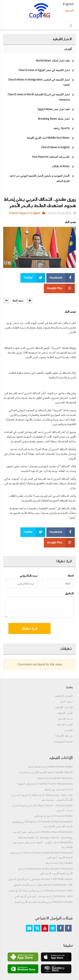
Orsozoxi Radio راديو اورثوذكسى (53, 816)
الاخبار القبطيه (65, 713)
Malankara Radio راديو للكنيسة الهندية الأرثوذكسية (44, 902)
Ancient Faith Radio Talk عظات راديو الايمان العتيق (43, 885)
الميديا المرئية (65, 724)
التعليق (69, 593)
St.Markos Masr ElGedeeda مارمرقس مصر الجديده (43, 832)
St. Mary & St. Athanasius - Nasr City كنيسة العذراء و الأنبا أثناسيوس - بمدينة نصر (42, 798)
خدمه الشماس (65, 719)
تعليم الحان (66, 702)
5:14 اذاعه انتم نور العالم (58, 790)
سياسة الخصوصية (63, 742)
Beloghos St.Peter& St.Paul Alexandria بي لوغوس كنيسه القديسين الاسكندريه (43, 824)
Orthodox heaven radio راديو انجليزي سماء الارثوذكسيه (41, 891)
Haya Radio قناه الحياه (59, 863)
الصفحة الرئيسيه (64, 696)
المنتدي (69, 730)
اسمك (71, 576)
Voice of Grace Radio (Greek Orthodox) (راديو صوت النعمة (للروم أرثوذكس (41, 855)
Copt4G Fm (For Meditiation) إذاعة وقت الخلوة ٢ (44, 784)
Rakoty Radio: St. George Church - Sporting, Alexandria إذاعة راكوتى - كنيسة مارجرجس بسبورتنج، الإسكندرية (43, 842)
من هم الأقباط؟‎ (64, 736)
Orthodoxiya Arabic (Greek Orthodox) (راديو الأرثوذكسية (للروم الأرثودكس (46, 871)
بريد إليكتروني (29, 576)
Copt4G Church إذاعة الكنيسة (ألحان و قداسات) (46, 772)
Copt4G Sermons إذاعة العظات (54, 778)
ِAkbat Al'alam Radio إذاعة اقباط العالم (50, 767)
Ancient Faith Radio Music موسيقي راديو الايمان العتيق (41, 879)
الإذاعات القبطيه (64, 707)
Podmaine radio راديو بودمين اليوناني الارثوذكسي (44, 896)
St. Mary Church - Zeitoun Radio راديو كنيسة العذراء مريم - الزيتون (42, 808)
